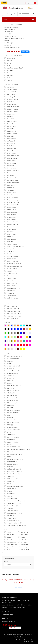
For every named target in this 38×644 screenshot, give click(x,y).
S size (8, 537)
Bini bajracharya (11, 104)
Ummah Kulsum (11, 283)
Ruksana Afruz (10, 229)
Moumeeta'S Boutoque (14, 454)
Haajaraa (9, 417)
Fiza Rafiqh (9, 136)
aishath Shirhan (11, 89)
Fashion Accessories (12, 27)
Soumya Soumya (11, 261)
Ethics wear (11, 403)
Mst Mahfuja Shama (12, 178)
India (7, 66)
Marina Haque (10, 163)
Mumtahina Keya (11, 180)
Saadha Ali (9, 232)
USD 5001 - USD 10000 (13, 316)
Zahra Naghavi (10, 296)
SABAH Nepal (11, 479)
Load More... (18, 587)
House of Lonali (12, 422)
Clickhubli (10, 393)
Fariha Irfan (9, 129)
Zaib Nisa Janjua (11, 298)
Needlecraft (11, 462)
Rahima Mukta (10, 207)
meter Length (10, 542)
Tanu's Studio (11, 506)
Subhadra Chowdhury (13, 264)
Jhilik (8, 432)
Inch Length (23, 535)
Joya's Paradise (12, 437)
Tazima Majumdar (11, 281)
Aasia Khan (9, 87)
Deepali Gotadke (11, 109)
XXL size (22, 540)
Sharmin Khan (10, 251)
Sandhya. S (9, 242)
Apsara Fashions (12, 371)
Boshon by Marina (13, 386)
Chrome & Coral (12, 390)
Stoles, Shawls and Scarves (14, 39)
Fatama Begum (10, 131)
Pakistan (9, 75)
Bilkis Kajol (9, 102)
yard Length (23, 547)
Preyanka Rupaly (11, 200)
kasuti (9, 444)
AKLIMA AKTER (10, 92)
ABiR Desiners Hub (13, 359)
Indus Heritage (11, 427)
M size (21, 537)
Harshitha (10, 420)
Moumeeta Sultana (12, 173)
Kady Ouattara (10, 146)
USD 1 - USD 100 (11, 306)
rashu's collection (13, 469)
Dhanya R (9, 116)
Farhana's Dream (12, 410)
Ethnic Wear (10, 30)
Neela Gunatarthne (12, 183)
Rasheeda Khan (11, 212)
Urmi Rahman (10, 286)
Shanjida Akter (10, 249)
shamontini (10, 489)
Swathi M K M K (11, 271)
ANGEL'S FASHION (12, 366)
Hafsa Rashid (10, 141)
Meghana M (9, 165)
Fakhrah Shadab (11, 121)
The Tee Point (12, 511)
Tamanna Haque (11, 273)
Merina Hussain (11, 168)
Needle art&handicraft (14, 459)
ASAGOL (9, 376)
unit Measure (24, 549)
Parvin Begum (10, 192)
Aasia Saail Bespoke (13, 356)
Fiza (8, 415)
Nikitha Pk (9, 188)
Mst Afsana (9, 175)
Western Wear (10, 36)
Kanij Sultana (10, 151)
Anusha (9, 368)
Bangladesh (10, 58)
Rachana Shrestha (12, 205)
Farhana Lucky (10, 126)
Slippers (9, 496)
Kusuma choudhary (12, 158)
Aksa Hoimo (10, 94)
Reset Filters (25, 52)
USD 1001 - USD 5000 (13, 314)
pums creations (12, 464)
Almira (9, 361)
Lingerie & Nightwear (12, 48)
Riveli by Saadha (12, 474)
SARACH (9, 481)
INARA (9, 425)
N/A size (8, 540)
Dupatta (8, 41)
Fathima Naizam (11, 134)
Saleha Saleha (10, 239)
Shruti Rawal (10, 254)
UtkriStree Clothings (12, 288)
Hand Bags (9, 43)
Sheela (9, 491)
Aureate (9, 378)
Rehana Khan (10, 215)
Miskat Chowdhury (12, 170)
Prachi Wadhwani (11, 197)
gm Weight (9, 547)
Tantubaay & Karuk (13, 503)
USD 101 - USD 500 (12, 309)
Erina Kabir (9, 119)
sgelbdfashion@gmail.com (15, 486)
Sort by (6, 561)
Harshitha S (10, 143)
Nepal (8, 73)
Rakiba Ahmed (10, 210)
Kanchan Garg (10, 148)
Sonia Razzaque (11, 259)
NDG (8, 457)
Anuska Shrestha (11, 99)
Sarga (9, 484)
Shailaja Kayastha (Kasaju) (14, 246)
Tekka (9, 508)
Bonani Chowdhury (12, 107)
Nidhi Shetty (10, 185)
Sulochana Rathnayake (13, 266)
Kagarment (10, 440)
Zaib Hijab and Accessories (15, 525)
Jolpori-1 (10, 435)
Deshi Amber (11, 398)
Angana (9, 364)
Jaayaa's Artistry (12, 430)
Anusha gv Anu (10, 97)
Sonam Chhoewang (12, 256)
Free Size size (24, 532)
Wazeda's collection (13, 523)
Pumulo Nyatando (12, 202)
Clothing (9, 32)
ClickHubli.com (11, 395)
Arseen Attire (11, 373)
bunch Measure (11, 544)
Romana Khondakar (12, 222)
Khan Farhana (10, 153)
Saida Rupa (9, 237)
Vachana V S (10, 291)
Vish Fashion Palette (13, 521)
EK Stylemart (11, 400)
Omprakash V (10, 190)
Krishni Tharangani (12, 156)
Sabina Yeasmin (11, 234)
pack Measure (24, 544)
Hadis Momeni (10, 139)
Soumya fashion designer (15, 501)
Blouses (8, 45)
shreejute (10, 494)
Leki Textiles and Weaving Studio (17, 449)
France (8, 63)
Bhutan (8, 61)
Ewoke (9, 405)
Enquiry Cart (30, 3)
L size (8, 532)
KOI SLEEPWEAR (12, 447)
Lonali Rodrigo (10, 161)
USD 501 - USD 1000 (12, 311)
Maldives (9, 70)
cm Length (9, 535)
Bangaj (9, 381)
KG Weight (23, 542)
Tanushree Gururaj (12, 276)
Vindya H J (9, 293)
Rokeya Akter (10, 219)
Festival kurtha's (12, 413)
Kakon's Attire (11, 442)
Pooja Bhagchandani (12, 195)
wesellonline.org (29, 641)
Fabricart (10, 408)
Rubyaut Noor (10, 227)
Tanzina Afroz (10, 278)
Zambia (8, 80)
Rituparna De (10, 217)
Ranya (9, 467)
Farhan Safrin (10, 124)
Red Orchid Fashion (13, 471)
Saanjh (9, 476)
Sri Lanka (9, 78)
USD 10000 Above (11, 318)
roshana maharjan (12, 224)
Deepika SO (10, 114)
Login (3, 3)
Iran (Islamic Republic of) (14, 68)
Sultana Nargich (11, 269)
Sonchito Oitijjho (12, 498)
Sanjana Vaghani (11, 244)
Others (8, 34)
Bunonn (9, 388)
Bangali (9, 383)
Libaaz (9, 452)
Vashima (9, 516)
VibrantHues (11, 518)
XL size (8, 549)
